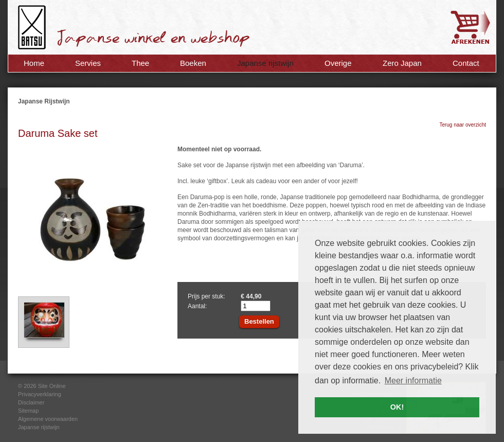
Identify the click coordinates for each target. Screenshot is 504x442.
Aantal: (197, 306)
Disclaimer (31, 402)
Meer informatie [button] (413, 381)
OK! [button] (397, 407)
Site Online (52, 386)
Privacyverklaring (40, 394)
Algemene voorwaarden (48, 419)
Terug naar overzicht (463, 125)
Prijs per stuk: (206, 296)
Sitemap (28, 411)
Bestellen (259, 321)
